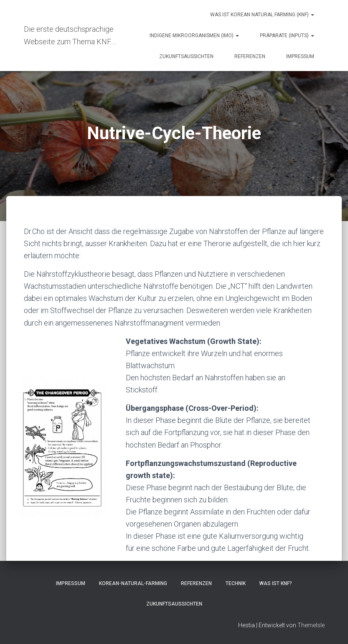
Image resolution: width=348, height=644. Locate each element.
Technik (236, 583)
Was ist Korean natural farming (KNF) (262, 15)
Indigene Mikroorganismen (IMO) (194, 36)
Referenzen (250, 56)
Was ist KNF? (276, 583)
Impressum (300, 56)
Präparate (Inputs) (287, 36)
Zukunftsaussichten (186, 56)
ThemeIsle (311, 625)
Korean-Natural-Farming (133, 583)
